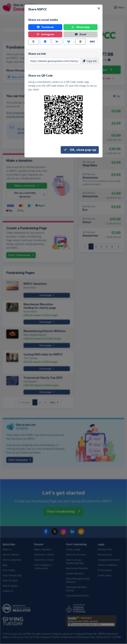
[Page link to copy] (54, 61)
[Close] (99, 8)
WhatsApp (81, 27)
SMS (92, 42)
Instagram (45, 34)
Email (81, 34)
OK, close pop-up (80, 150)
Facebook (45, 27)
